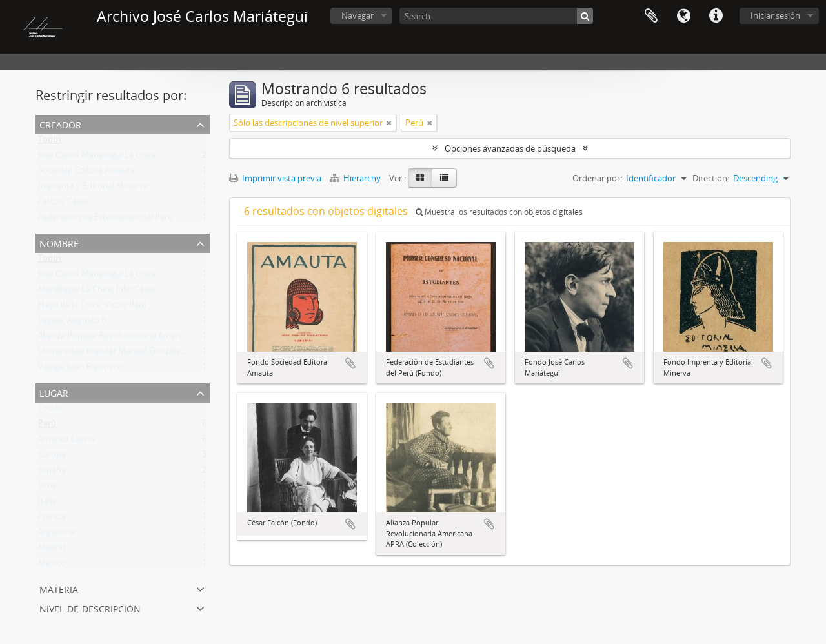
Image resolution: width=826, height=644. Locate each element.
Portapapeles (651, 16)
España (52, 472)
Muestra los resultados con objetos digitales (499, 212)
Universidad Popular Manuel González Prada (123, 354)
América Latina (66, 441)
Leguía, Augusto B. (73, 323)
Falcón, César (63, 204)
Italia (47, 503)
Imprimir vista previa (275, 178)
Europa (52, 457)
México (52, 565)
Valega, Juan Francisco (80, 369)
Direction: (711, 178)
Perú (47, 426)
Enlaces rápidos (716, 16)
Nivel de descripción (90, 608)
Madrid (52, 550)
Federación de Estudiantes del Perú (106, 219)
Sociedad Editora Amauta (86, 173)
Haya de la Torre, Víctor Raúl (92, 307)
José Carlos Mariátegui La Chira (97, 157)
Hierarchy (356, 178)
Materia (59, 588)
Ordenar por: (597, 178)
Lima (47, 488)
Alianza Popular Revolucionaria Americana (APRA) (132, 338)
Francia (52, 519)
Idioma (683, 16)
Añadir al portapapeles (350, 363)
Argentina (57, 534)
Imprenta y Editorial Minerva (93, 188)
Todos (50, 142)
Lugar (54, 392)
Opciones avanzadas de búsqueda (510, 148)
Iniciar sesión (775, 15)
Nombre (59, 242)
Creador (60, 124)
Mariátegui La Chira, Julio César (97, 292)
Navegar (358, 15)
